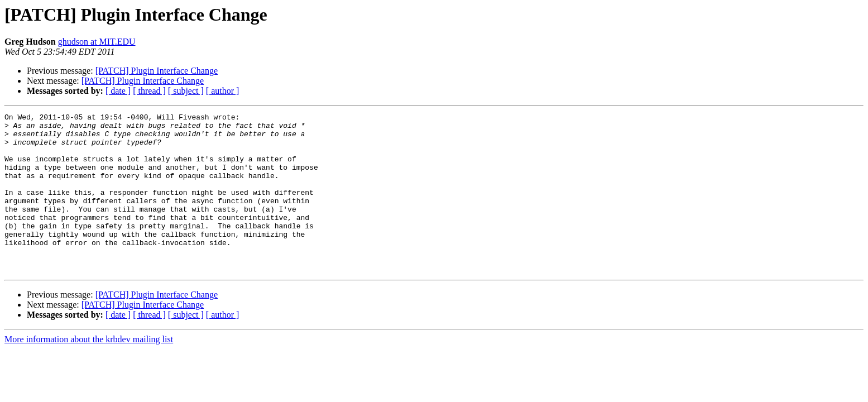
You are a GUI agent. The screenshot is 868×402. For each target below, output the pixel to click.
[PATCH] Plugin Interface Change (157, 71)
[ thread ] (149, 91)
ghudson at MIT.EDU (97, 42)
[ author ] (223, 91)
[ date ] (118, 91)
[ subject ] (186, 91)
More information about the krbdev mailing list (89, 371)
